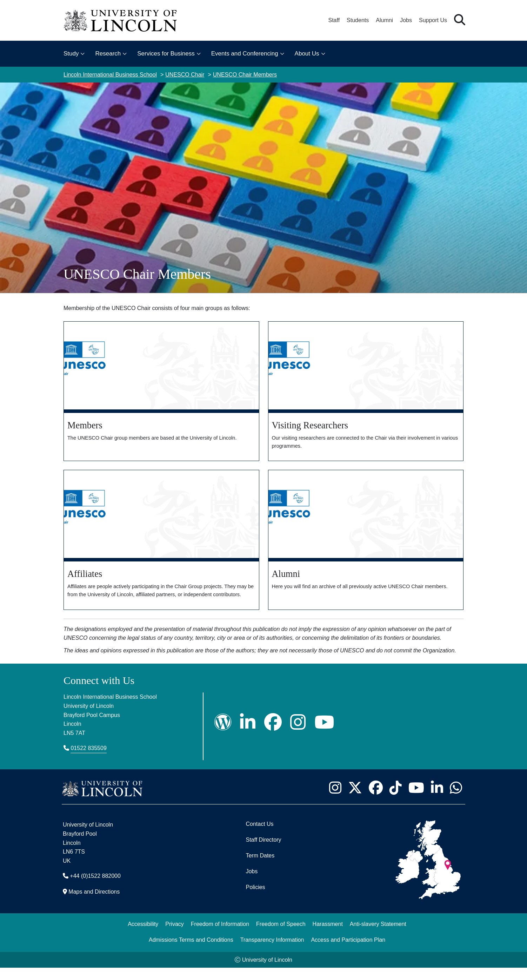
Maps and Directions (94, 904)
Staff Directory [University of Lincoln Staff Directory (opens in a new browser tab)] (263, 852)
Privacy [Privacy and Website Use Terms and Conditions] (174, 936)
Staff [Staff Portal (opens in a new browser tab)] (334, 20)
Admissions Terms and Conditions (191, 952)
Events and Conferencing (245, 54)
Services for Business (166, 54)
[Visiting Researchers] (366, 392)
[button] (460, 20)
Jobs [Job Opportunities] (252, 884)
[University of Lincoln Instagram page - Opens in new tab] (335, 800)
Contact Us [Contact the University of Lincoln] (259, 836)
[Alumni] (366, 547)
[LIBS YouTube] (324, 734)
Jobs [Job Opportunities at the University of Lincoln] (406, 20)
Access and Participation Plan (348, 952)
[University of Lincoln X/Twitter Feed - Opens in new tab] (355, 800)
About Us (307, 54)
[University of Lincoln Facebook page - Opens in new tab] (376, 800)
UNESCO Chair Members (245, 75)
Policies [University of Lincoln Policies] (255, 899)
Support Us (433, 20)
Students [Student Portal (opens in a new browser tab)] (358, 20)
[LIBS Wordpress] (223, 734)
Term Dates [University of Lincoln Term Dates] (260, 868)
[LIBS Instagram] (298, 734)
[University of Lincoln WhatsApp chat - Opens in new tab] (456, 800)
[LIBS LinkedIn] (248, 734)
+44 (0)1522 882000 (95, 888)
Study (71, 54)
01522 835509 (88, 760)
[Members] (161, 392)
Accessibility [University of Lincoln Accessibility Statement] (143, 936)
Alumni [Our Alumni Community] (384, 20)
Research (108, 54)
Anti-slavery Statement (378, 936)
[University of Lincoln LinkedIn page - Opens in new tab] (437, 800)
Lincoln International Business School (110, 75)
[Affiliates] (161, 547)
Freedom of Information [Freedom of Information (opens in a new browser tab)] (220, 936)
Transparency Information (272, 952)
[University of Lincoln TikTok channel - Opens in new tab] (395, 800)
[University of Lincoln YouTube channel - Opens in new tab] (416, 800)
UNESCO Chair (185, 75)
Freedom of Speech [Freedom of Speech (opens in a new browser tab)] (281, 936)
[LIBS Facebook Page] (273, 734)
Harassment (328, 936)
